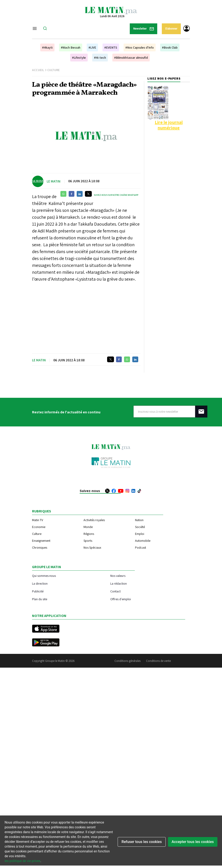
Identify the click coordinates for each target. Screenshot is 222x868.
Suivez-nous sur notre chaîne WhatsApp (116, 195)
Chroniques (40, 547)
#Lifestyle (79, 58)
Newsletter (143, 29)
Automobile (143, 541)
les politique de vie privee (22, 861)
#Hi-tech (100, 58)
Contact (115, 591)
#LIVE (92, 47)
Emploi (140, 534)
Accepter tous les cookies (193, 842)
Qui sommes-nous (44, 576)
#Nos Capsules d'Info (140, 47)
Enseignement (41, 541)
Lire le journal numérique (169, 125)
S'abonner (171, 29)
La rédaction (119, 583)
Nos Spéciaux (92, 547)
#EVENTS (111, 47)
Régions (89, 534)
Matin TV (38, 520)
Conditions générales (127, 661)
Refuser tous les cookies (142, 842)
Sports (88, 541)
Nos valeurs (118, 576)
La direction (40, 583)
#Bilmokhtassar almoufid (131, 58)
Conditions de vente (158, 661)
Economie (39, 527)
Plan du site (40, 599)
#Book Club (170, 47)
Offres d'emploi (121, 599)
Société (140, 527)
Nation (139, 520)
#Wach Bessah (71, 47)
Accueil (38, 70)
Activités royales (94, 520)
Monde (88, 527)
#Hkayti (47, 47)
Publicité (38, 591)
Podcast (141, 547)
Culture (54, 70)
